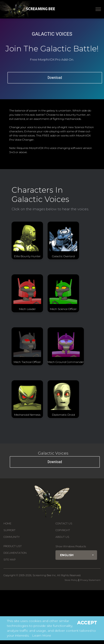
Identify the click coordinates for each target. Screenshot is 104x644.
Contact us (64, 524)
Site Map (9, 560)
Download (55, 78)
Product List (13, 546)
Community (12, 537)
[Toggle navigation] (98, 9)
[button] (76, 555)
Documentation (15, 553)
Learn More (42, 635)
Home (7, 524)
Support (9, 530)
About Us (62, 537)
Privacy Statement (90, 580)
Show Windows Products (71, 546)
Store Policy (71, 580)
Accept (87, 622)
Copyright (63, 530)
